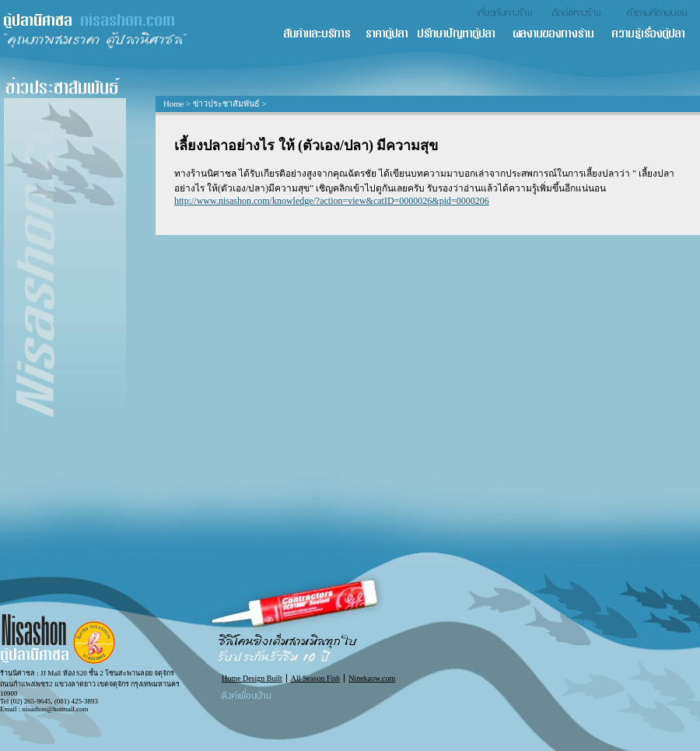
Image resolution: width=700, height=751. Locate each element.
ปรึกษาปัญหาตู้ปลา (464, 35)
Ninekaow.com (372, 678)
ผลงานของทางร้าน (561, 35)
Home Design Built (252, 678)
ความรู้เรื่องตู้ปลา (655, 35)
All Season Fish (315, 678)
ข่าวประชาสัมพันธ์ (226, 104)
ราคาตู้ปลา (391, 35)
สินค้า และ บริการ (324, 35)
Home (173, 104)
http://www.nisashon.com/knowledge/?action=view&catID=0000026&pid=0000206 (332, 201)
